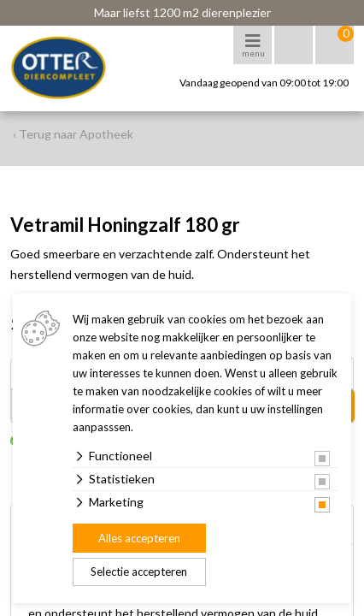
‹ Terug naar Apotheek (73, 134)
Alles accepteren (139, 538)
